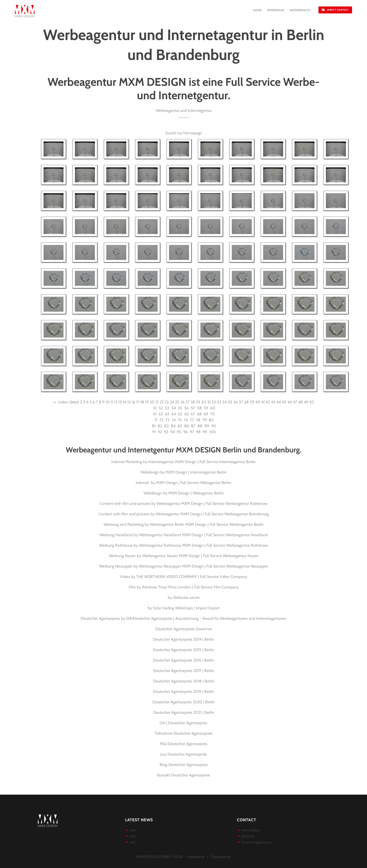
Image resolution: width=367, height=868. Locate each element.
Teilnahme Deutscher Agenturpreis (184, 733)
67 (193, 414)
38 (246, 402)
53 (167, 408)
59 (206, 408)
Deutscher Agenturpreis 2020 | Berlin (184, 702)
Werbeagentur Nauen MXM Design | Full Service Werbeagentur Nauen (200, 556)
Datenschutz (221, 857)
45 (284, 402)
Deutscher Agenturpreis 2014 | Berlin (183, 639)
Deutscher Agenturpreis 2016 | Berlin (183, 660)
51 (155, 408)
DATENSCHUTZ (300, 10)
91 (154, 432)
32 (214, 402)
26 (182, 402)
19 (147, 402)
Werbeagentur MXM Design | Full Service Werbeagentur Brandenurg (212, 514)
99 (205, 432)
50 (312, 402)
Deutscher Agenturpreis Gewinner (184, 629)
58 (199, 408)
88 (200, 426)
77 (192, 420)
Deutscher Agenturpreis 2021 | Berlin (184, 712)
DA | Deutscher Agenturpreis (183, 723)
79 (205, 420)
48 (300, 402)
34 (225, 402)
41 (263, 402)
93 (166, 432)
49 (306, 402)
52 (161, 408)
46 (290, 402)
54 (174, 408)
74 (174, 420)
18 (142, 402)
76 (186, 420)
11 (112, 402)
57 (193, 408)
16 (133, 402)
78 (198, 420)
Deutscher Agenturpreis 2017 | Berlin (184, 671)
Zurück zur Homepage (184, 133)
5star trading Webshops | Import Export (186, 608)
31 (209, 402)
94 (173, 432)
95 (179, 432)
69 (206, 414)
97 (192, 432)
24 (172, 402)
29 (198, 402)
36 (236, 402)
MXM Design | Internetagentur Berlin (196, 472)
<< (55, 402)
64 (174, 414)
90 (214, 426)
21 (157, 402)
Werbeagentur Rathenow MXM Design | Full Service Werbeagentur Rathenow (204, 545)
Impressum (196, 857)
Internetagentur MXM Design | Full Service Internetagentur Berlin (202, 462)
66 (186, 414)
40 (258, 402)
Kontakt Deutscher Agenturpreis (184, 775)
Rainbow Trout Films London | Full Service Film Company (190, 587)
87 (193, 426)
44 (279, 402)
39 (252, 402)
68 (199, 414)
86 (187, 426)
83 (166, 426)
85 (180, 426)
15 (129, 402)
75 (180, 420)
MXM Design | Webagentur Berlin (196, 493)
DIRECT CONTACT (335, 10)
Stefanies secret (186, 598)
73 (167, 420)
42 (268, 402)
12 (116, 402)
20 (152, 402)
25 (177, 402)
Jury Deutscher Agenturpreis (184, 754)
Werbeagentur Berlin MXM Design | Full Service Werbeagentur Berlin (207, 524)
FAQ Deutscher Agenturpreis (184, 744)
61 (155, 414)
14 (124, 402)
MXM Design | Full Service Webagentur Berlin (194, 483)
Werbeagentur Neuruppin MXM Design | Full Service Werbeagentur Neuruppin (204, 566)
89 (207, 426)
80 (211, 420)
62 (161, 414)
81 (154, 426)
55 (180, 408)
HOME (257, 10)
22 (162, 402)
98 (198, 432)
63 (167, 414)
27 (187, 402)
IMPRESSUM (276, 10)
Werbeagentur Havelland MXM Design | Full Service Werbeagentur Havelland (203, 535)
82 (160, 426)
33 (219, 402)
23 (167, 402)
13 (120, 402)
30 (204, 402)
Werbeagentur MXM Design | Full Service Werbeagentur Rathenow (212, 504)
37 (241, 402)
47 (295, 402)
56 (186, 408)
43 (273, 402)
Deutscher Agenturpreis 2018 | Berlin (184, 681)
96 (185, 432)
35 (230, 402)
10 (108, 402)
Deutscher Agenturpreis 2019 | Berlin (183, 692)
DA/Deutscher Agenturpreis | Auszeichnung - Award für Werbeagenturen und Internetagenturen (206, 618)
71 (156, 420)
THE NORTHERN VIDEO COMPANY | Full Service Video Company (192, 577)
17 (138, 402)
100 (213, 432)
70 (213, 414)
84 (173, 426)
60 (213, 408)
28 (193, 402)
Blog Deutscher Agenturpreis (184, 765)
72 (161, 420)
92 (160, 432)
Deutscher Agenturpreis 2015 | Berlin (183, 650)
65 (180, 414)
